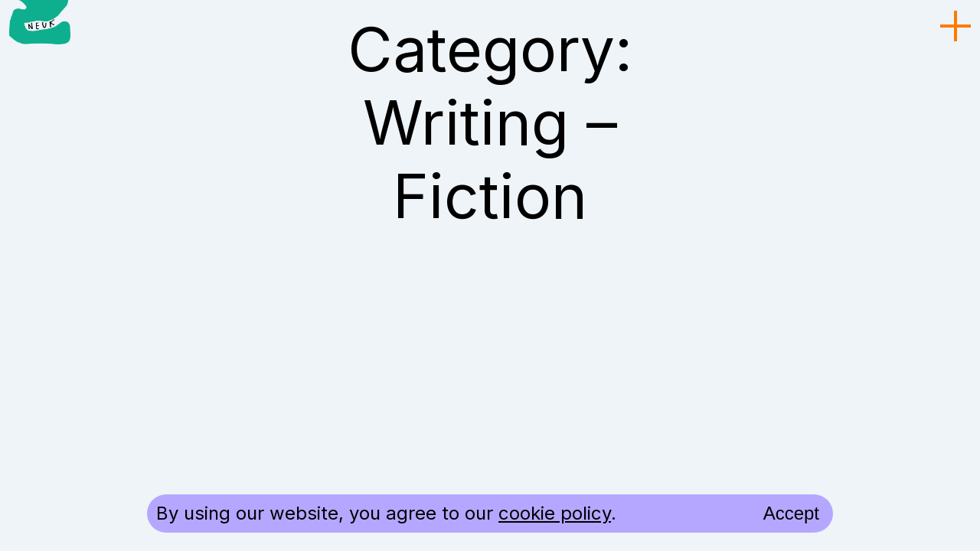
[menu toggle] (955, 27)
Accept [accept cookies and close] (791, 513)
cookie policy (555, 513)
